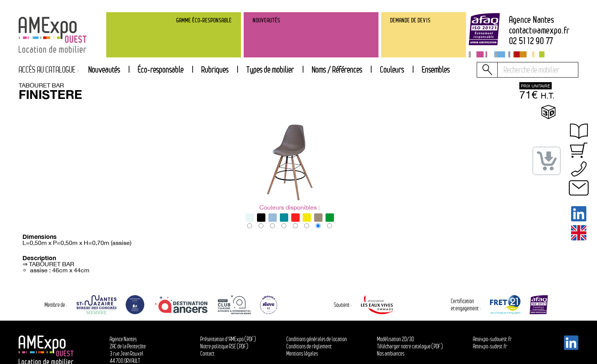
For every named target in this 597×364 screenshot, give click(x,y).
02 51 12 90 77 (531, 41)
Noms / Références (337, 70)
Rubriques (215, 70)
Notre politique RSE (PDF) (224, 346)
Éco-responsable (161, 70)
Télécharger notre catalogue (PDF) (410, 346)
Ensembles (436, 70)
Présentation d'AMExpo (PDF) (228, 339)
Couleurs (392, 70)
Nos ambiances (391, 354)
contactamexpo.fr (539, 30)
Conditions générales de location (317, 339)
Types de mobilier (270, 70)
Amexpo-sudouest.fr (492, 339)
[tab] (215, 70)
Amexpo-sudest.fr (490, 346)
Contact (207, 354)
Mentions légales (302, 354)
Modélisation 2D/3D (395, 339)
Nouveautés (104, 70)
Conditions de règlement (309, 346)
